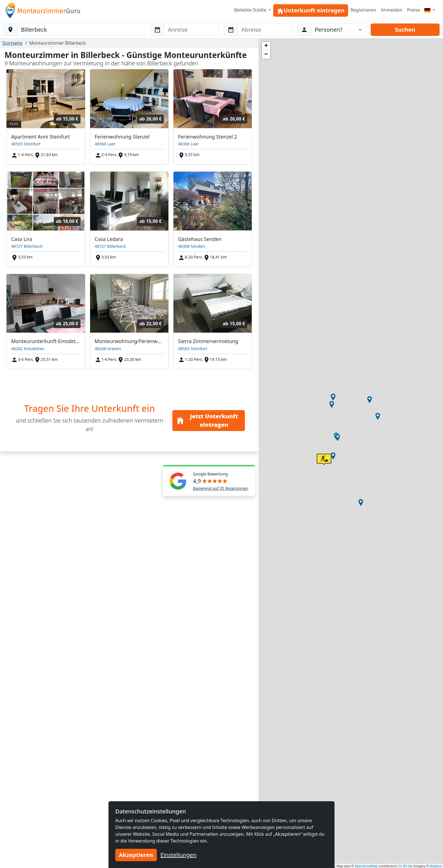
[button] (333, 397)
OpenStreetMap (366, 866)
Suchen (405, 30)
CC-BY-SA (405, 866)
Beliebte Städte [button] (251, 10)
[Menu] (430, 10)
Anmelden (392, 10)
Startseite (12, 43)
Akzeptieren (136, 855)
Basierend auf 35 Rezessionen (221, 488)
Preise (414, 10)
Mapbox (436, 866)
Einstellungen (179, 855)
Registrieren (363, 10)
